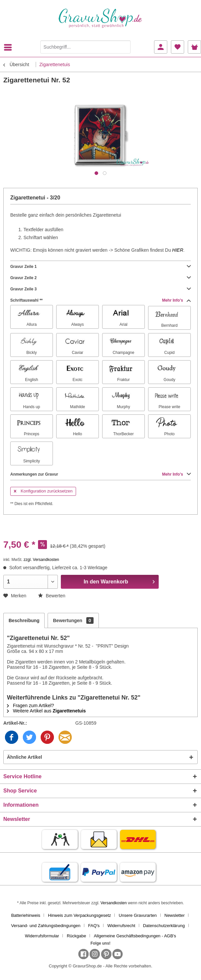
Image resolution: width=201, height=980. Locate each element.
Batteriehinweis (26, 915)
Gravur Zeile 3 (100, 289)
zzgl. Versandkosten (41, 560)
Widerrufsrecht (121, 926)
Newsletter (174, 915)
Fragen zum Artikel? (30, 705)
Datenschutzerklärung (164, 926)
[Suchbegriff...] (86, 47)
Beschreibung (24, 620)
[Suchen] (124, 47)
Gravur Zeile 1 (100, 267)
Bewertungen (73, 620)
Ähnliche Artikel (24, 757)
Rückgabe (77, 936)
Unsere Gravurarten (138, 915)
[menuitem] (10, 47)
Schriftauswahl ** (100, 300)
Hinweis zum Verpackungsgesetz (80, 915)
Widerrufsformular (42, 936)
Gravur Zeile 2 (100, 278)
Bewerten (52, 596)
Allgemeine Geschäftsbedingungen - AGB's (135, 936)
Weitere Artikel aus (46, 711)
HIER (178, 250)
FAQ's (94, 926)
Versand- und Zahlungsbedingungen (46, 926)
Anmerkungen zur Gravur (100, 474)
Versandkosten (114, 903)
